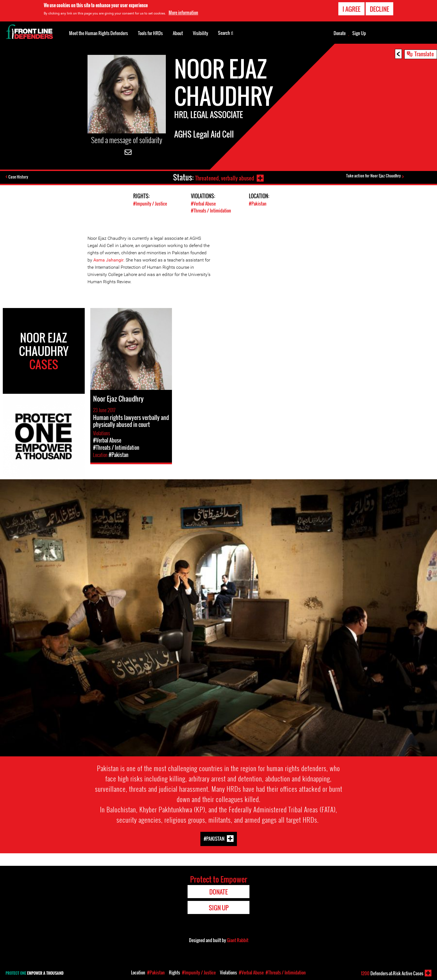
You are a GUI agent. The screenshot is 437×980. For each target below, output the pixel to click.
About (178, 33)
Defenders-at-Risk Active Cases (392, 973)
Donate (340, 33)
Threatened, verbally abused (223, 177)
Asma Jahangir (108, 260)
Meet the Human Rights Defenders (99, 33)
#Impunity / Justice (151, 203)
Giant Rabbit (238, 940)
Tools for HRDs (150, 33)
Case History (19, 177)
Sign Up (359, 33)
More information (183, 13)
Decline (379, 9)
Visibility (201, 33)
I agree (351, 9)
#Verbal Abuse (204, 203)
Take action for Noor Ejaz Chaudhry (374, 177)
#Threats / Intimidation (212, 210)
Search (226, 33)
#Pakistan (258, 203)
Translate (424, 54)
